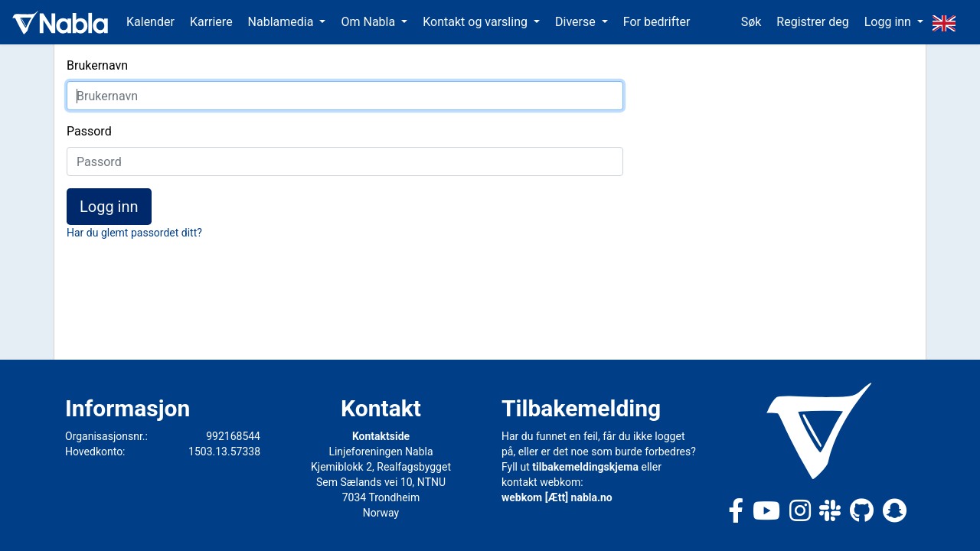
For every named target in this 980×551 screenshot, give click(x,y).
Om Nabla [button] (369, 22)
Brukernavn (97, 65)
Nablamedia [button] (283, 22)
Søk (751, 22)
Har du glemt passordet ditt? (134, 233)
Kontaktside (381, 436)
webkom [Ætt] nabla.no (557, 497)
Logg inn (109, 207)
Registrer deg (812, 22)
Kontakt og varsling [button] (477, 22)
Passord (89, 131)
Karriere (211, 22)
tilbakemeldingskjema (585, 467)
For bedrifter (657, 22)
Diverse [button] (577, 22)
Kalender (150, 22)
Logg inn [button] (889, 22)
